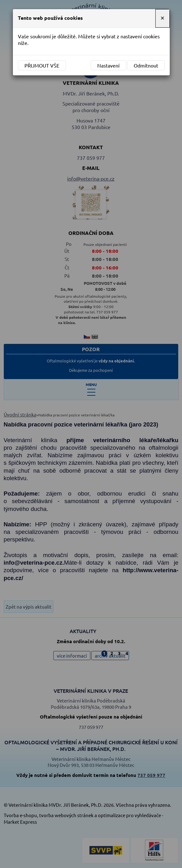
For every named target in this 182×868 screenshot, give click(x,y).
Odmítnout (146, 65)
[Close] (163, 18)
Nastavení (108, 65)
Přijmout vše (42, 65)
